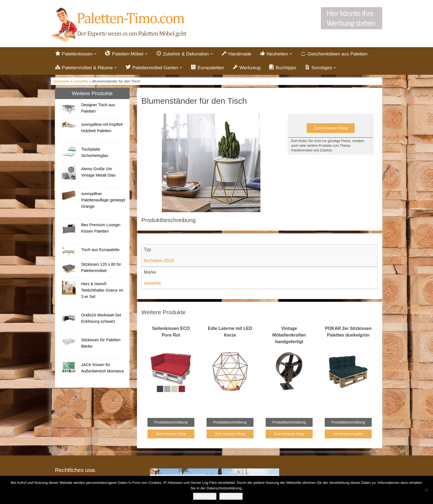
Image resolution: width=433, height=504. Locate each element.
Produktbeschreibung (171, 422)
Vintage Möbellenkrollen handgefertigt (289, 335)
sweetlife (81, 81)
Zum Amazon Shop (331, 128)
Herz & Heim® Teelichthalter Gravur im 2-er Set (102, 290)
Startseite (61, 81)
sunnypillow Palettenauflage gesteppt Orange (103, 200)
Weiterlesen (231, 496)
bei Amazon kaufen (348, 434)
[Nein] (426, 490)
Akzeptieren (205, 496)
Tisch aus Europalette (100, 250)
